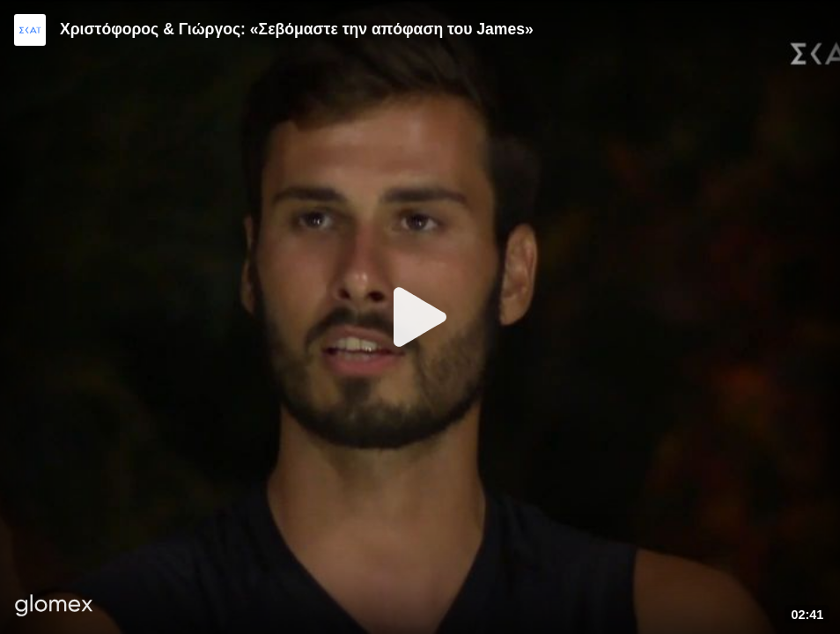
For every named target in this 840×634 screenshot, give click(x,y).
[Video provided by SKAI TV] (30, 30)
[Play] (420, 317)
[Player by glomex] (54, 607)
